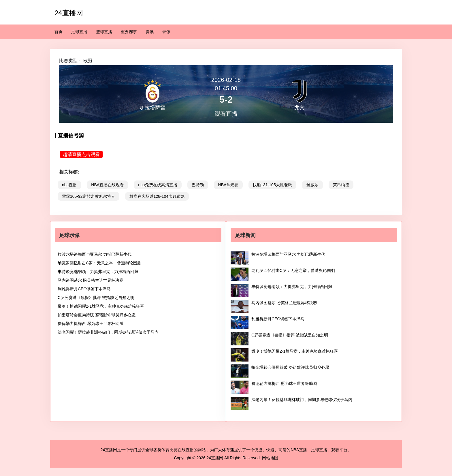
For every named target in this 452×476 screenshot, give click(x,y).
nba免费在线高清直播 (158, 185)
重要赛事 (129, 32)
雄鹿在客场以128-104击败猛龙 (157, 196)
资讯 (150, 32)
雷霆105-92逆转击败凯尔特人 (88, 196)
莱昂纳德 (341, 185)
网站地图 (270, 458)
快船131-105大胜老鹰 (272, 185)
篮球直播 (104, 32)
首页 (59, 32)
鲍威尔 (312, 185)
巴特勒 (198, 185)
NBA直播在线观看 (107, 185)
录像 (166, 32)
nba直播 (69, 185)
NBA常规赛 (228, 185)
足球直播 (79, 32)
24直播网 (69, 13)
